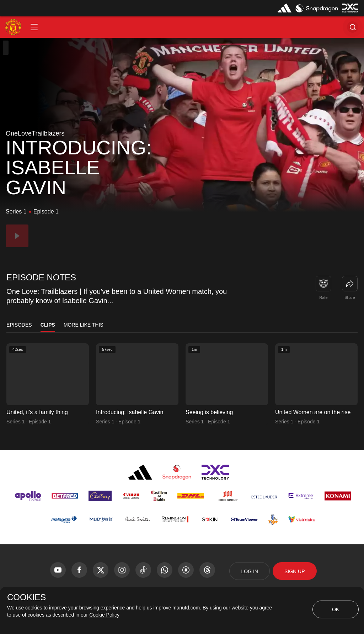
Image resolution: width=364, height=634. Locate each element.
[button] (34, 27)
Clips (48, 325)
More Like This (84, 325)
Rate (323, 297)
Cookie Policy (104, 615)
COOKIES (26, 597)
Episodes (19, 325)
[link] (350, 284)
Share (350, 297)
